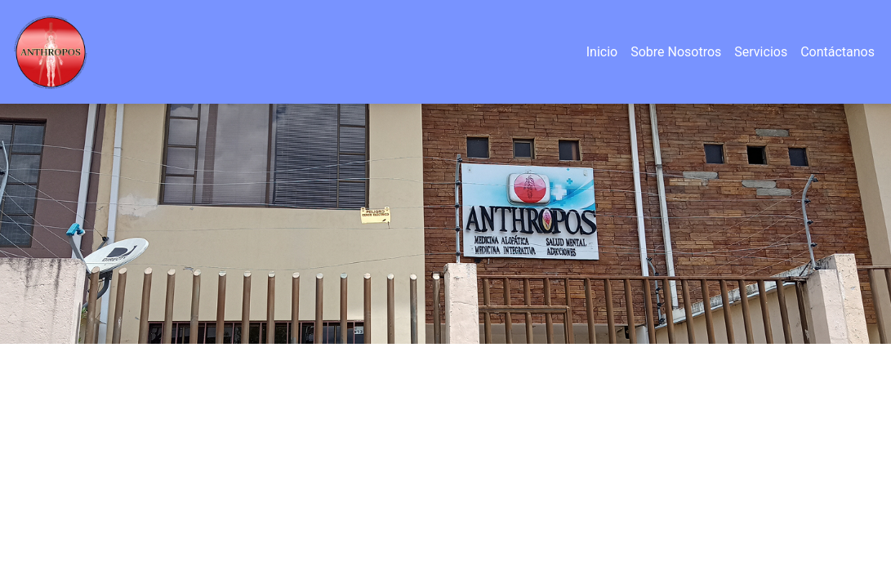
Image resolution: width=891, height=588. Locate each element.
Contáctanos (838, 52)
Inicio (602, 52)
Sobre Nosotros (676, 52)
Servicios (761, 52)
